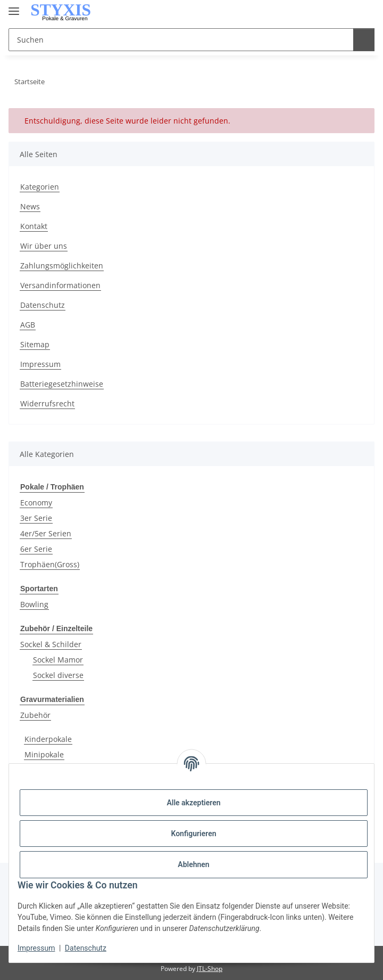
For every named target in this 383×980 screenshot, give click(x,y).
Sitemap (35, 344)
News (30, 206)
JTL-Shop (210, 966)
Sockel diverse (58, 673)
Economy (36, 502)
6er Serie (36, 548)
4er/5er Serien (46, 533)
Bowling (34, 603)
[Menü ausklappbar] (14, 7)
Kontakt (34, 226)
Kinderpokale (48, 737)
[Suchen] (362, 40)
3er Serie (36, 517)
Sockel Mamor (58, 658)
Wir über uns (44, 246)
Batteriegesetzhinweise (62, 384)
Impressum (36, 948)
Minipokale (44, 752)
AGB (28, 325)
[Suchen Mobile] (180, 40)
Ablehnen (193, 864)
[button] (323, 12)
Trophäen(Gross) (50, 564)
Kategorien (40, 187)
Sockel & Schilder (51, 643)
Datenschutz (86, 948)
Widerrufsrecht (47, 403)
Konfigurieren (193, 834)
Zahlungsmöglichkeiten (62, 266)
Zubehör (35, 713)
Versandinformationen (60, 285)
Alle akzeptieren (193, 803)
